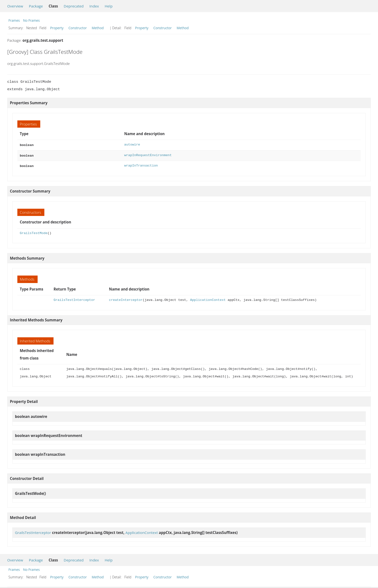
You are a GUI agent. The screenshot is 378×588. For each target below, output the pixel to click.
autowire (132, 145)
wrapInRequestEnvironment (148, 155)
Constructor (78, 28)
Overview (15, 6)
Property (57, 28)
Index (94, 6)
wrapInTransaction (141, 165)
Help (109, 6)
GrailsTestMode (34, 232)
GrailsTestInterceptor (74, 299)
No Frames (31, 20)
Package (36, 6)
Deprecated (74, 6)
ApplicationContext (208, 299)
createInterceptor (126, 299)
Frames (14, 20)
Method (98, 28)
